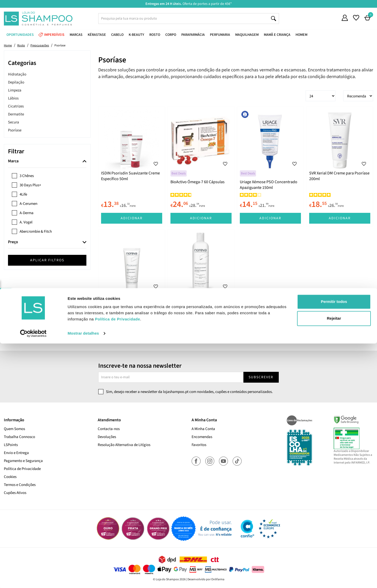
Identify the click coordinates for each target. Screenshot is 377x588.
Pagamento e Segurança (23, 461)
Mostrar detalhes (83, 578)
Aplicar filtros (47, 260)
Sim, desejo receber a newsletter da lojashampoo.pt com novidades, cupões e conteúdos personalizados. (189, 392)
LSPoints (11, 445)
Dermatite (16, 114)
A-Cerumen (28, 204)
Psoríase (15, 130)
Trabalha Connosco (19, 437)
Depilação (16, 82)
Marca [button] (13, 161)
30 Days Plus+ (30, 185)
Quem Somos (14, 429)
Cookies (10, 477)
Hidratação (17, 74)
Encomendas (202, 437)
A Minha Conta (203, 429)
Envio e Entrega (16, 453)
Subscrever (261, 377)
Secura (14, 122)
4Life (23, 194)
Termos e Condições (20, 485)
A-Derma (27, 213)
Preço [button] (13, 242)
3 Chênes (27, 176)
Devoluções (107, 437)
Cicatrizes (16, 106)
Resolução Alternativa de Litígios (124, 445)
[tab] (47, 161)
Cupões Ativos (15, 493)
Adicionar (132, 218)
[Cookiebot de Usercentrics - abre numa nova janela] (33, 578)
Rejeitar (334, 563)
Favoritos (199, 445)
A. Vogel (26, 222)
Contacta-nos (109, 429)
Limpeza (15, 90)
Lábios (13, 98)
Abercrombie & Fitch (36, 232)
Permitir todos (334, 546)
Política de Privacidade (22, 469)
